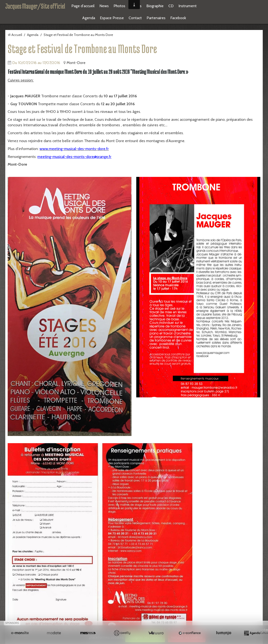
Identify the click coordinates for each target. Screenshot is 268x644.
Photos (119, 6)
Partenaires (156, 18)
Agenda (89, 18)
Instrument (188, 6)
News (104, 6)
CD (171, 6)
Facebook (178, 18)
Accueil (17, 35)
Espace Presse (112, 18)
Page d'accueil (83, 6)
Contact (135, 18)
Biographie (155, 6)
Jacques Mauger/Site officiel (35, 6)
